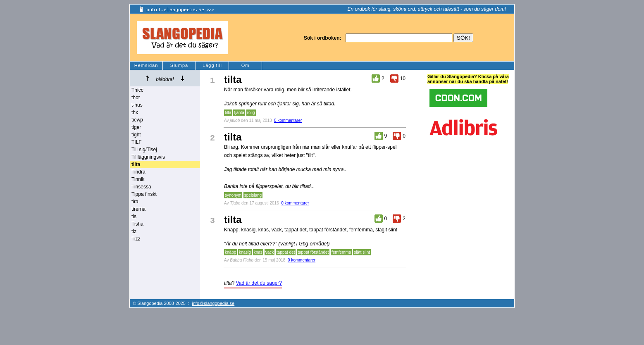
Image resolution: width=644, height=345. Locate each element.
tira (135, 202)
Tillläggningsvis (148, 157)
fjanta (239, 113)
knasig (245, 252)
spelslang (253, 195)
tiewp (137, 120)
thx (135, 112)
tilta (228, 113)
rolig (251, 113)
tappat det (286, 252)
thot (136, 98)
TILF (137, 142)
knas (258, 252)
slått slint (362, 252)
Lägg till (212, 65)
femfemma (341, 252)
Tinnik (138, 179)
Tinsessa (141, 187)
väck (270, 252)
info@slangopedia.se (213, 303)
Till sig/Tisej (144, 150)
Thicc (137, 90)
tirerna (138, 209)
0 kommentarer (288, 120)
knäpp (230, 252)
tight (136, 135)
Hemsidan (146, 65)
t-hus (137, 105)
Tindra (138, 172)
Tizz (136, 239)
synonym (233, 195)
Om (246, 65)
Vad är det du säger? (259, 283)
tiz (134, 231)
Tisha (137, 224)
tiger (136, 127)
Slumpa (179, 65)
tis (134, 217)
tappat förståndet (313, 252)
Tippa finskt (144, 194)
